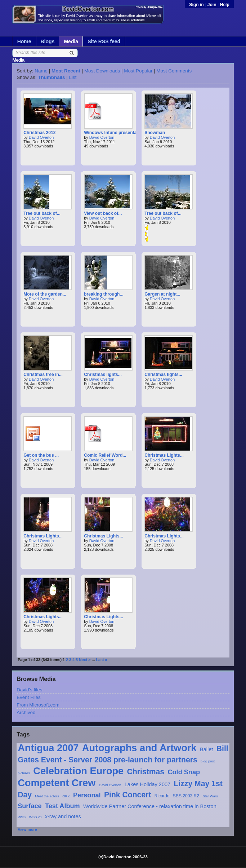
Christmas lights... (103, 375)
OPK (66, 796)
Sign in (197, 5)
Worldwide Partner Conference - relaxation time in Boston (150, 806)
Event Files (28, 697)
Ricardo (162, 796)
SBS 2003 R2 (186, 796)
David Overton (110, 785)
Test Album (62, 806)
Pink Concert (128, 795)
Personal (87, 795)
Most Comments (174, 71)
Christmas (146, 772)
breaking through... (104, 294)
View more (27, 829)
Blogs (48, 41)
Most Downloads (102, 71)
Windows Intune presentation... (116, 133)
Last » (101, 660)
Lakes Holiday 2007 (147, 784)
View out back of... (103, 213)
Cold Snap (184, 772)
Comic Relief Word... (105, 455)
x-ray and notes (63, 816)
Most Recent (66, 71)
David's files (29, 690)
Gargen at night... (162, 294)
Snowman (155, 133)
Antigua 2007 (48, 748)
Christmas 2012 (39, 133)
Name (41, 71)
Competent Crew (57, 783)
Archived (26, 712)
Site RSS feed (104, 41)
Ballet (206, 749)
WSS (22, 817)
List (73, 77)
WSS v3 (35, 817)
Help (225, 5)
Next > (85, 660)
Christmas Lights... (164, 455)
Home (24, 41)
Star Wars (210, 796)
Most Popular (138, 71)
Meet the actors (47, 796)
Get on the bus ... (41, 455)
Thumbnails (51, 77)
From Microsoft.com (38, 705)
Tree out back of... (42, 213)
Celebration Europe (78, 771)
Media (71, 41)
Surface (30, 806)
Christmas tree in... (43, 375)
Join (212, 5)
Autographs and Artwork (139, 748)
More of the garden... (45, 294)
